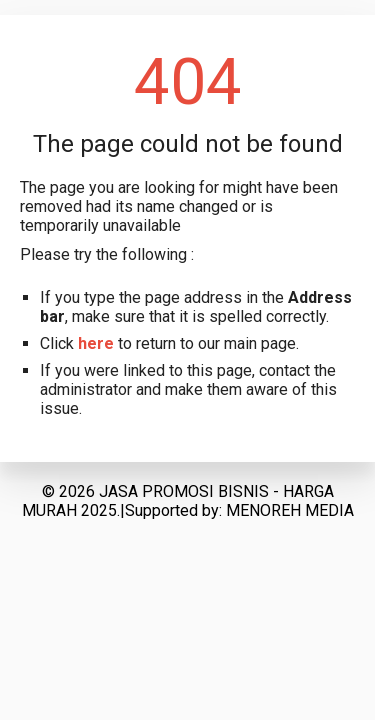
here (96, 343)
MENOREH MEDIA (290, 510)
